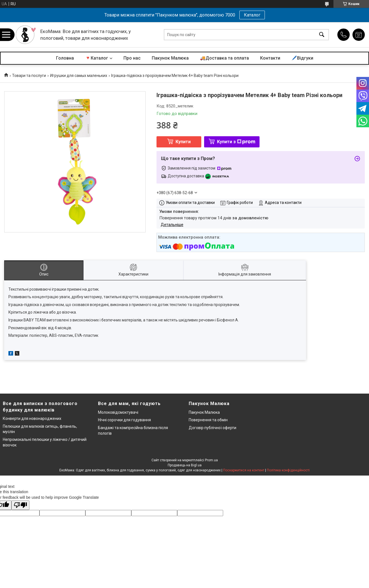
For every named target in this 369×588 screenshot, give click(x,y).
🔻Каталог (97, 58)
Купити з (236, 142)
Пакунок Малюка (170, 58)
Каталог (252, 15)
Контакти (270, 58)
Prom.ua (211, 460)
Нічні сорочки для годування (124, 420)
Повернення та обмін (208, 420)
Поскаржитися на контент (244, 470)
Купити (183, 142)
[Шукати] (322, 35)
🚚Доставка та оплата (224, 58)
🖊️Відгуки (302, 58)
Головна (65, 58)
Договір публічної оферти (212, 428)
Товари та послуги (29, 76)
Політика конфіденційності (288, 470)
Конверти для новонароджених (32, 418)
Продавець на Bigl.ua (185, 465)
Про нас (132, 58)
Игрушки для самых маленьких (79, 76)
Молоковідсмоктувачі (118, 412)
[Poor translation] (20, 505)
